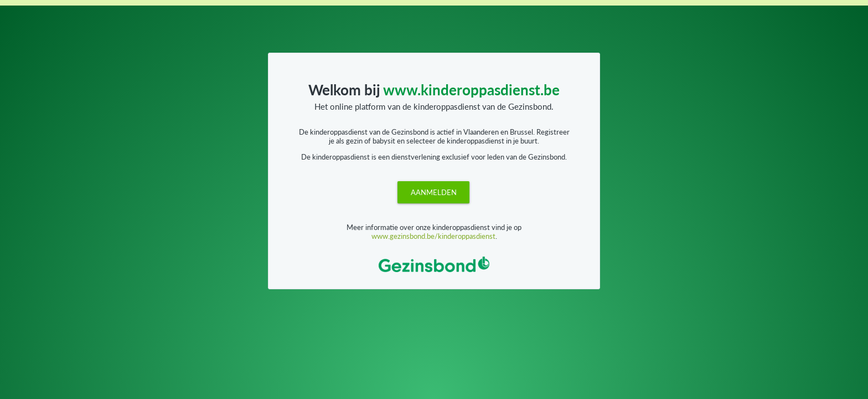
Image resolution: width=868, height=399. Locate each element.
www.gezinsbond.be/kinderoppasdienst (433, 236)
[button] (433, 192)
